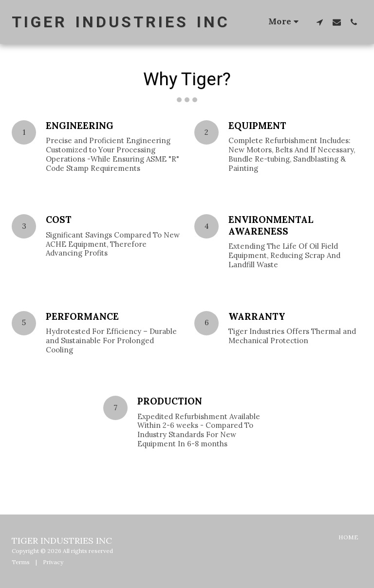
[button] (320, 22)
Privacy (53, 562)
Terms (21, 562)
